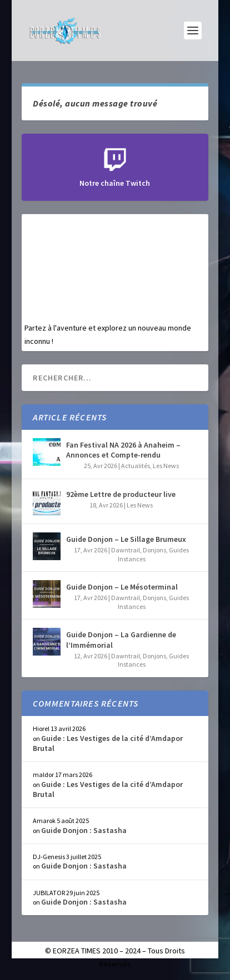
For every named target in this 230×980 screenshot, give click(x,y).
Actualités (136, 466)
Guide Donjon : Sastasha (84, 830)
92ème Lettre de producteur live (121, 494)
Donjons (154, 550)
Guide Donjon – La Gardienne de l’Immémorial (121, 639)
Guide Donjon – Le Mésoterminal (122, 587)
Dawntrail (126, 550)
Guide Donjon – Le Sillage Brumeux (126, 539)
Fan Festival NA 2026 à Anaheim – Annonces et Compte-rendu (123, 450)
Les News (166, 466)
